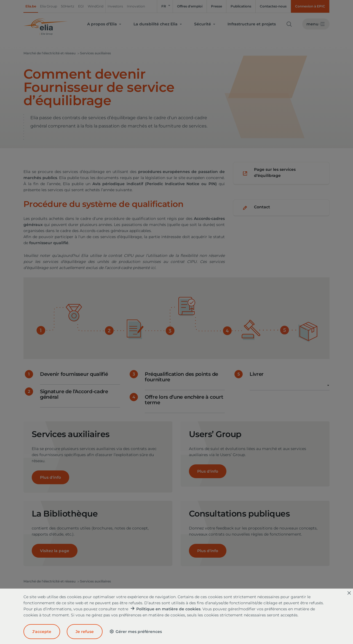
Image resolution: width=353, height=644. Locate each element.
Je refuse (85, 632)
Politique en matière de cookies (168, 609)
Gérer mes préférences (136, 632)
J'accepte (42, 632)
